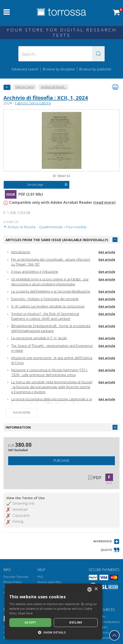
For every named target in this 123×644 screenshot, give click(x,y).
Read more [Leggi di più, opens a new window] (25, 613)
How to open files (49, 582)
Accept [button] (30, 622)
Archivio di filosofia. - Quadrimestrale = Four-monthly (45, 227)
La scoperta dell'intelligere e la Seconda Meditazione (51, 291)
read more (104, 202)
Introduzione (21, 252)
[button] (98, 54)
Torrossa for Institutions (103, 622)
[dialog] (53, 611)
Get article (107, 252)
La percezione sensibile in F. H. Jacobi (39, 338)
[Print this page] (115, 87)
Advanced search (25, 69)
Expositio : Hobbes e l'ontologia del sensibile (45, 299)
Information (18, 427)
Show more (22, 413)
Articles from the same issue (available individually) (57, 240)
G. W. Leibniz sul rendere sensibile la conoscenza (48, 306)
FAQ (40, 577)
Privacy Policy (13, 582)
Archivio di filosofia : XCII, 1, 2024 (46, 97)
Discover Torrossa (16, 577)
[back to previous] (7, 87)
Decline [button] (76, 622)
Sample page (47, 185)
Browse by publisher (95, 69)
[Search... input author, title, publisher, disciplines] (61, 54)
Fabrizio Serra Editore (33, 103)
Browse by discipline (59, 69)
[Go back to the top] (114, 635)
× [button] (96, 589)
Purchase (61, 461)
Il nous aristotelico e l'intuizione (35, 272)
